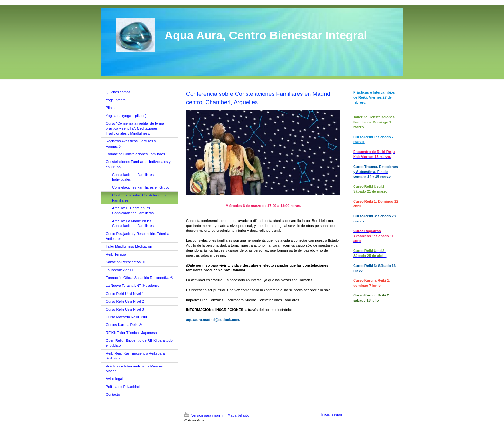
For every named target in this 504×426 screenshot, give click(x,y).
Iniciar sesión (332, 414)
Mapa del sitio (239, 415)
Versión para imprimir (205, 415)
